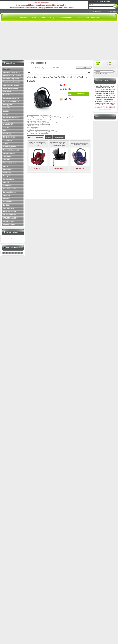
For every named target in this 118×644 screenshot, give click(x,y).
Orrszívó (6, 127)
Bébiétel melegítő (9, 137)
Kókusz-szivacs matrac (11, 101)
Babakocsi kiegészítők (11, 79)
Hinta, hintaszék (8, 208)
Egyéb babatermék (9, 212)
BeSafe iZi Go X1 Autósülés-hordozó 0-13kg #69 (80, 144)
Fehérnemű (7, 186)
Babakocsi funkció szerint (12, 76)
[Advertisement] (59, 41)
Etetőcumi (6, 160)
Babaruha (6, 195)
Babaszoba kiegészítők (11, 98)
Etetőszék (6, 108)
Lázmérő (6, 144)
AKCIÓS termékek (9, 215)
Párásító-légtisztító (9, 147)
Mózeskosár (7, 92)
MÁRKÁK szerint (9, 225)
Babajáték (6, 205)
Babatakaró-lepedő (9, 192)
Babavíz (6, 166)
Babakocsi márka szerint (12, 72)
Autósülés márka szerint (11, 82)
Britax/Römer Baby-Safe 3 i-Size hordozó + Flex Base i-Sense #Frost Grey (59, 144)
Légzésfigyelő (8, 124)
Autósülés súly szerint (11, 85)
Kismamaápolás (8, 179)
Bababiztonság (8, 202)
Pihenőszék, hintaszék (11, 118)
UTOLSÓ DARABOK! (10, 218)
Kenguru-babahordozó (11, 150)
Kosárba (80, 94)
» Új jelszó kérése (95, 11)
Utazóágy (6, 111)
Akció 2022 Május (9, 221)
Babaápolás (7, 176)
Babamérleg (7, 134)
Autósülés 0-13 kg (55, 68)
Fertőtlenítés (7, 140)
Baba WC (6, 182)
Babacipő (6, 199)
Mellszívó (6, 121)
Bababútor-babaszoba (11, 95)
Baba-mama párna (9, 189)
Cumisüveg (7, 156)
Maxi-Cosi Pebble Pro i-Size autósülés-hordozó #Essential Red (38, 144)
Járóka (5, 114)
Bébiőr (5, 131)
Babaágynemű (8, 105)
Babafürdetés (8, 169)
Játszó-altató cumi (9, 163)
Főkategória (30, 68)
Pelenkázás (7, 173)
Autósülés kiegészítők (11, 88)
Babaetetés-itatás (9, 153)
